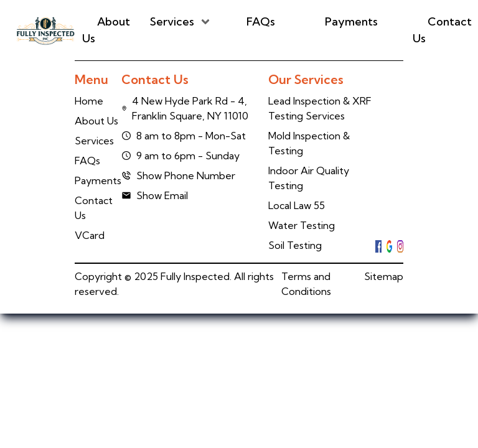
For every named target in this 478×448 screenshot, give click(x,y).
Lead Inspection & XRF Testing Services (320, 108)
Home (89, 101)
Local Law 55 (297, 205)
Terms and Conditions (306, 284)
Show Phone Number (178, 175)
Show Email (155, 195)
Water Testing (302, 225)
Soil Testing (295, 245)
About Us (106, 30)
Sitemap (384, 276)
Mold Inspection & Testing (309, 143)
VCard (90, 235)
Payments (351, 21)
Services (172, 21)
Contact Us (442, 30)
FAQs (261, 21)
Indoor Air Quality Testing (309, 178)
